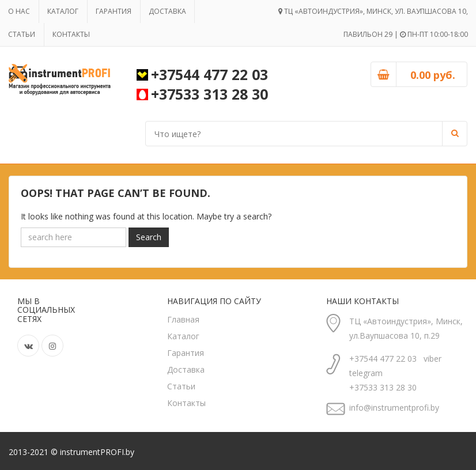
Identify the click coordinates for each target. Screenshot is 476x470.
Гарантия (115, 11)
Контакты (72, 34)
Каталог (64, 11)
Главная (183, 319)
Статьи (22, 34)
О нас (20, 11)
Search (149, 237)
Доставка (170, 11)
